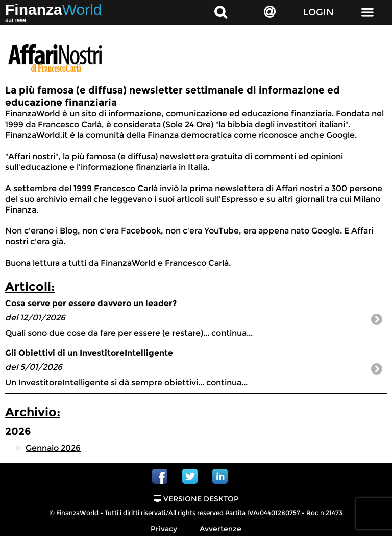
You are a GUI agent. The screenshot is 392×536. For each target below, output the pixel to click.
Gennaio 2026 (53, 448)
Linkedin (220, 476)
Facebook (160, 476)
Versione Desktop (196, 499)
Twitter (190, 476)
